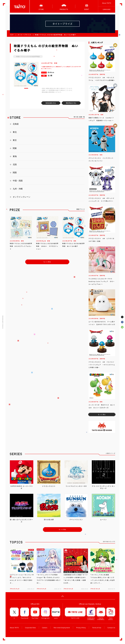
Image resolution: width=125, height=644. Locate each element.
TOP (12, 35)
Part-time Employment (62, 628)
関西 (15, 173)
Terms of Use (97, 628)
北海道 (16, 124)
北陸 (15, 164)
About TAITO (107, 3)
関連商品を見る (71, 103)
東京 (15, 140)
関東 (15, 148)
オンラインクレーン (22, 197)
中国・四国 (18, 181)
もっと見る (47, 262)
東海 (15, 156)
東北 (15, 132)
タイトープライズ (24, 35)
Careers (45, 628)
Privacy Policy (81, 628)
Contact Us (111, 628)
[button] (26, 88)
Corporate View (30, 628)
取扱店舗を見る (51, 103)
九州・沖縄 (18, 189)
